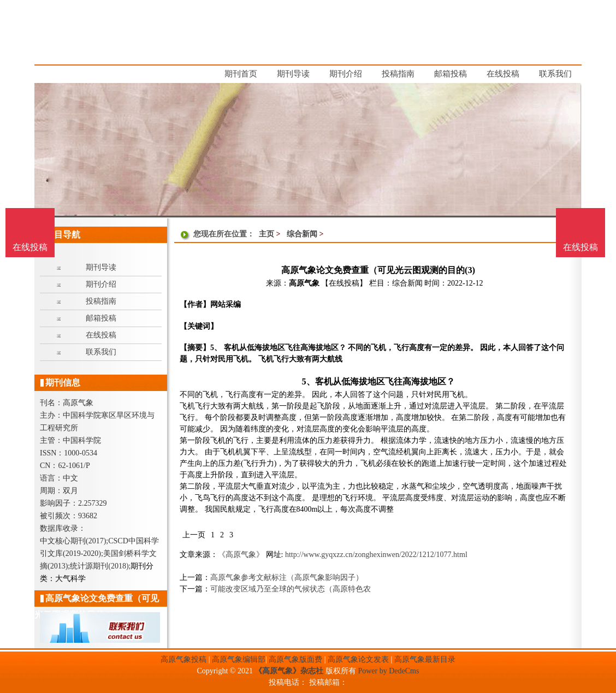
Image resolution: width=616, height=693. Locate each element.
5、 (308, 381)
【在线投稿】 (344, 283)
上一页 (194, 535)
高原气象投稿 (183, 659)
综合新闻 (302, 234)
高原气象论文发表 (358, 659)
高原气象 (304, 283)
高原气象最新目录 (425, 659)
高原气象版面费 (295, 659)
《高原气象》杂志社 (289, 671)
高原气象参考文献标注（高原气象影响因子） (287, 577)
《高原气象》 (241, 555)
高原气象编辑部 (239, 659)
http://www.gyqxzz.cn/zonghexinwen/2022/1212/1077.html (376, 555)
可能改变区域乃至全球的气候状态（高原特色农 (291, 589)
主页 (266, 234)
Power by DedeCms (388, 671)
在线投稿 (581, 247)
